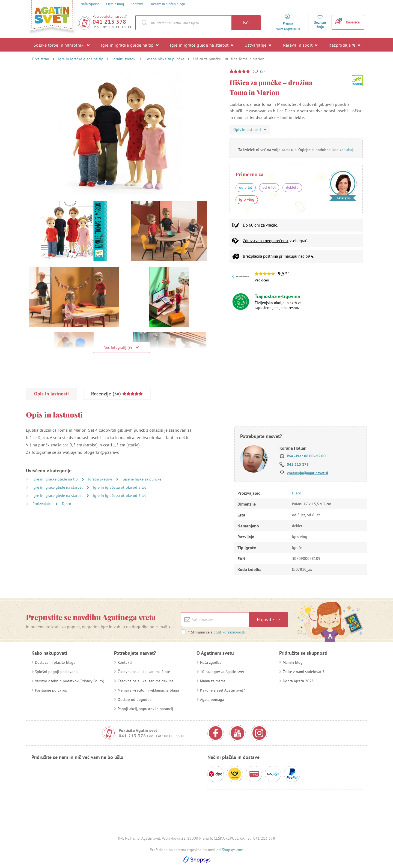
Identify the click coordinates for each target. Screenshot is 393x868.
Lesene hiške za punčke (165, 59)
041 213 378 (109, 22)
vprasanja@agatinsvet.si (307, 473)
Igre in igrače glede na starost (202, 45)
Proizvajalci (43, 504)
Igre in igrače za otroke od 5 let (120, 487)
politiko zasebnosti (229, 632)
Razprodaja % (344, 45)
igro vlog (247, 199)
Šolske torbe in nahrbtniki (62, 45)
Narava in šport (300, 45)
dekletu (292, 187)
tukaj (349, 150)
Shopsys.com (233, 850)
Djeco (67, 504)
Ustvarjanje (258, 45)
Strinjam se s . (217, 632)
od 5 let (246, 187)
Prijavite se (268, 619)
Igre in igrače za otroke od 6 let (120, 495)
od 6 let (269, 187)
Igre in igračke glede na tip (130, 45)
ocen (265, 280)
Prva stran (41, 59)
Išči (246, 22)
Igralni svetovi (124, 59)
